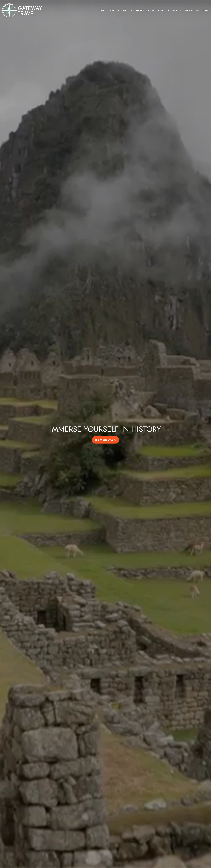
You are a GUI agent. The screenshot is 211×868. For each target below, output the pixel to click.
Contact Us (174, 10)
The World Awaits (106, 440)
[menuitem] (101, 10)
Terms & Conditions (196, 10)
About (126, 10)
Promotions (156, 10)
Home (101, 10)
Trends (112, 10)
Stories (140, 10)
